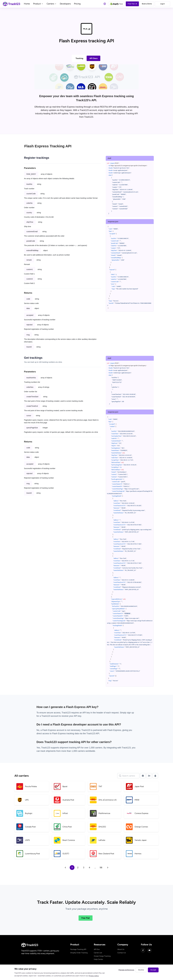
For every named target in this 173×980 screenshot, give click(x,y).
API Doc (97, 949)
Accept (153, 970)
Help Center (98, 959)
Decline (141, 970)
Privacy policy (94, 976)
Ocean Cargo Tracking (102, 956)
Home (27, 4)
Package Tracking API (78, 949)
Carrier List (98, 953)
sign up (130, 713)
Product (38, 4)
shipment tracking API (70, 748)
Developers (65, 4)
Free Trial (86, 918)
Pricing (77, 4)
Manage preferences (126, 970)
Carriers (52, 4)
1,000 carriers (78, 751)
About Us (121, 949)
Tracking (79, 58)
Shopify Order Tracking (79, 953)
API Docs (93, 58)
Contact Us (122, 953)
